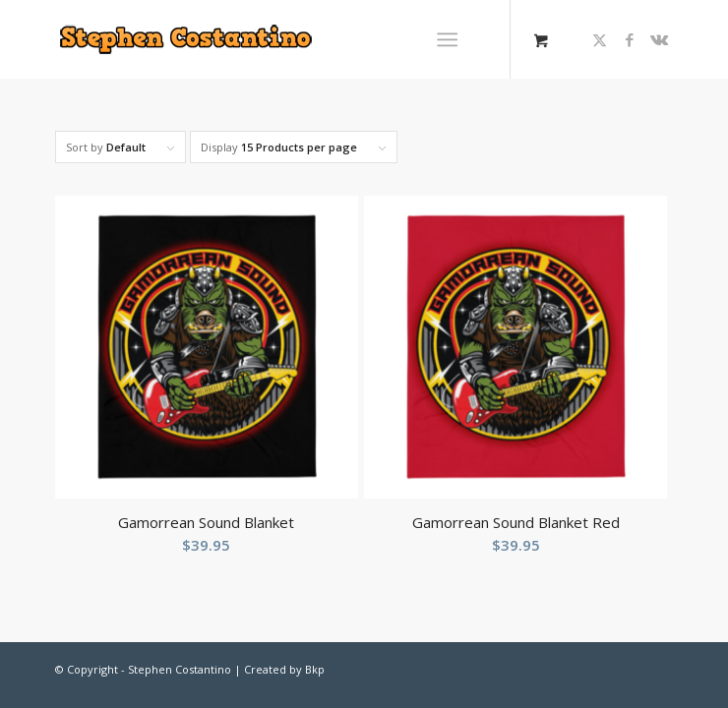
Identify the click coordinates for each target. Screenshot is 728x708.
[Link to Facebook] (630, 40)
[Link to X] (600, 40)
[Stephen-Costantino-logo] (256, 39)
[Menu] (447, 39)
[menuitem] (451, 39)
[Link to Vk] (659, 40)
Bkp (315, 669)
